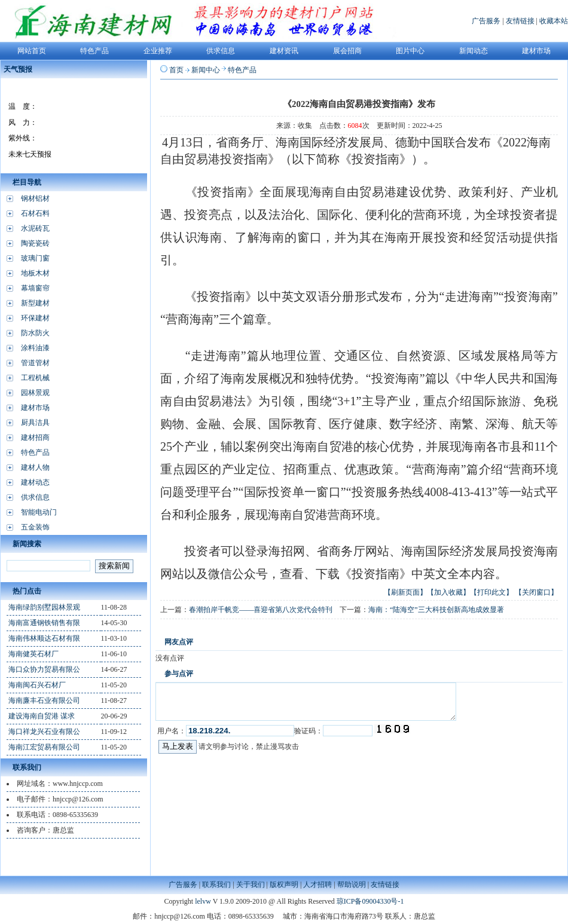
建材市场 (35, 408)
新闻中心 (206, 70)
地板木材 (35, 273)
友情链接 (520, 21)
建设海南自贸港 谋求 (42, 716)
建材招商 (35, 437)
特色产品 (35, 452)
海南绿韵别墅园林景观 (44, 607)
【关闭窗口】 (536, 592)
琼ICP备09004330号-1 (370, 901)
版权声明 (284, 885)
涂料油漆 (35, 348)
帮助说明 (352, 885)
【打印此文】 (491, 592)
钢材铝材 (35, 198)
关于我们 (251, 885)
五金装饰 (35, 527)
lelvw (203, 901)
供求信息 (35, 497)
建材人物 (35, 467)
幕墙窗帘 (35, 288)
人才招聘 (317, 885)
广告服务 (486, 21)
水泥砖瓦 (35, 228)
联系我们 (216, 885)
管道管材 (35, 363)
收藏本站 (554, 21)
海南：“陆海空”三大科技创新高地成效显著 (436, 610)
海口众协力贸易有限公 (44, 669)
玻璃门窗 (35, 258)
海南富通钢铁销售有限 (44, 623)
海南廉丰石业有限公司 (44, 700)
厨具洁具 (35, 423)
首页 (176, 70)
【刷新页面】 (405, 592)
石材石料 (35, 213)
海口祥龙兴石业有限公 (44, 732)
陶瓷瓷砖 (35, 243)
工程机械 (35, 378)
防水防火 (35, 333)
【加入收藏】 (448, 592)
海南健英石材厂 (33, 654)
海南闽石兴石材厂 (37, 685)
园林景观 (35, 393)
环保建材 (35, 318)
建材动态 (35, 482)
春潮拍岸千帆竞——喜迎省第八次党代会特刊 (261, 610)
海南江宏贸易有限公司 (44, 747)
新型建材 (35, 303)
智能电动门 (39, 512)
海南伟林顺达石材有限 (44, 638)
